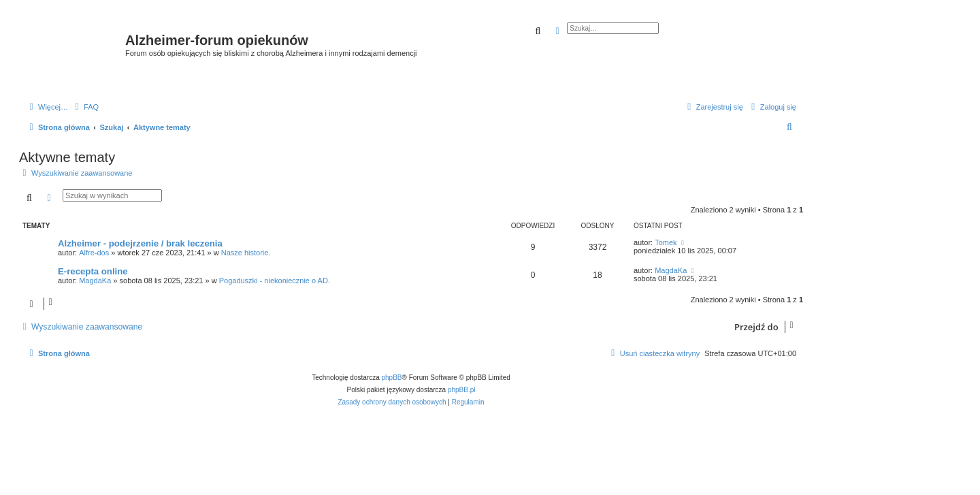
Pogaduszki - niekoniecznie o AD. (275, 281)
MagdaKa (95, 281)
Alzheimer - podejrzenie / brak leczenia (140, 243)
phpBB (392, 378)
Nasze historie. (246, 253)
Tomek (666, 242)
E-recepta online (93, 271)
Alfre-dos (94, 253)
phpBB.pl (462, 390)
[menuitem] (85, 107)
